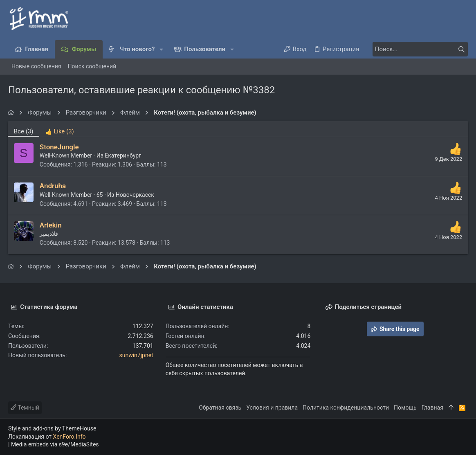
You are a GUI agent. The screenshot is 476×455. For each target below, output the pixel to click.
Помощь (405, 408)
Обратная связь (220, 408)
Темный (25, 408)
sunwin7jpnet (136, 355)
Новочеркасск (135, 195)
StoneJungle (60, 147)
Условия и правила (272, 408)
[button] (161, 49)
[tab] (60, 129)
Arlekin (51, 225)
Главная (432, 408)
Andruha (53, 186)
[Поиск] (417, 49)
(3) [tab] (24, 131)
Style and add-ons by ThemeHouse (52, 428)
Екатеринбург (124, 155)
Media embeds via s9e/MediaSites (55, 444)
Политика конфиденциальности (346, 408)
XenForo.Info (70, 437)
